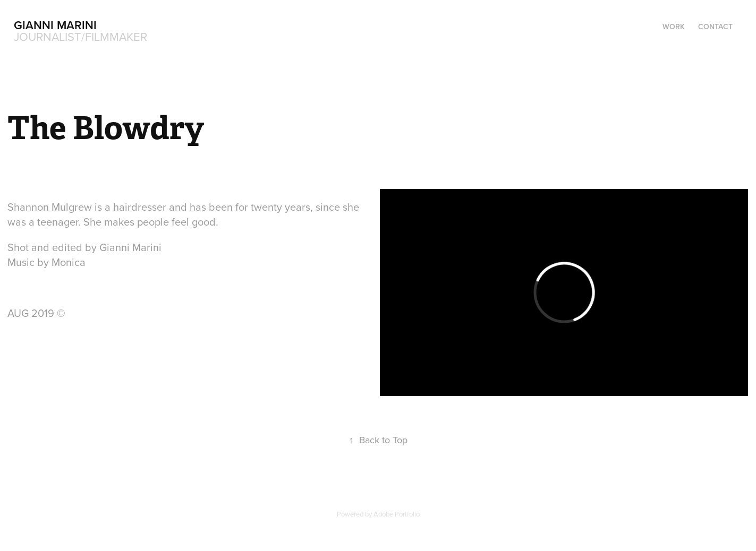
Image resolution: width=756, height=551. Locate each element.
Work (674, 27)
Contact (715, 27)
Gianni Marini (55, 25)
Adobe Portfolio (397, 514)
